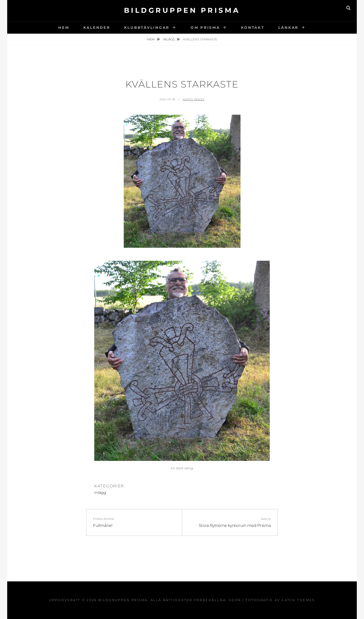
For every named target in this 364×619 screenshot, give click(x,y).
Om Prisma (205, 28)
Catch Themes (298, 600)
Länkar (289, 28)
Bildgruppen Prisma (182, 10)
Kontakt (253, 28)
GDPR (235, 600)
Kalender (97, 28)
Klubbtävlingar (147, 28)
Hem (64, 28)
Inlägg (169, 39)
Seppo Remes (194, 99)
